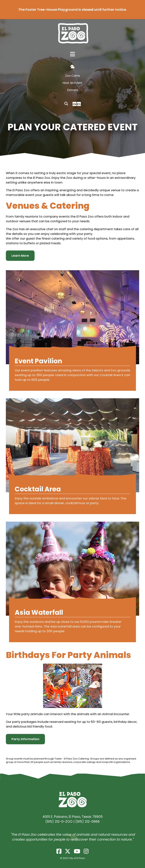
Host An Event (72, 83)
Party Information (25, 739)
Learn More (20, 256)
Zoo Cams (72, 76)
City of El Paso (77, 858)
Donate (73, 90)
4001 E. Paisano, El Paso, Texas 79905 (73, 817)
